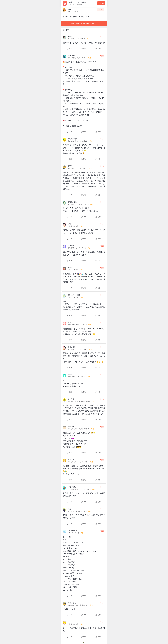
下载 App (101, 3)
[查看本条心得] (84, 42)
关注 (100, 9)
